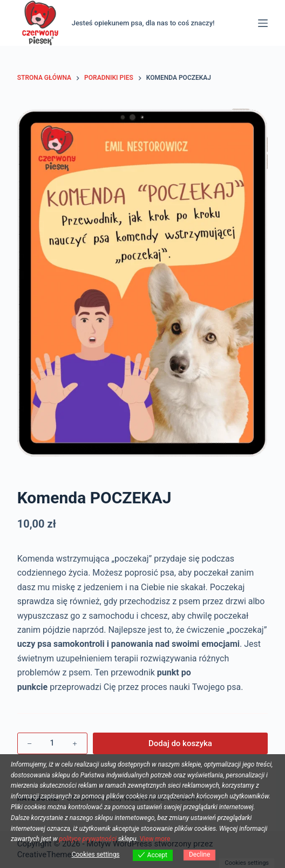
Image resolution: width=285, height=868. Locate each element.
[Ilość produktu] (52, 743)
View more (155, 839)
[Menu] (263, 23)
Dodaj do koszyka (180, 743)
